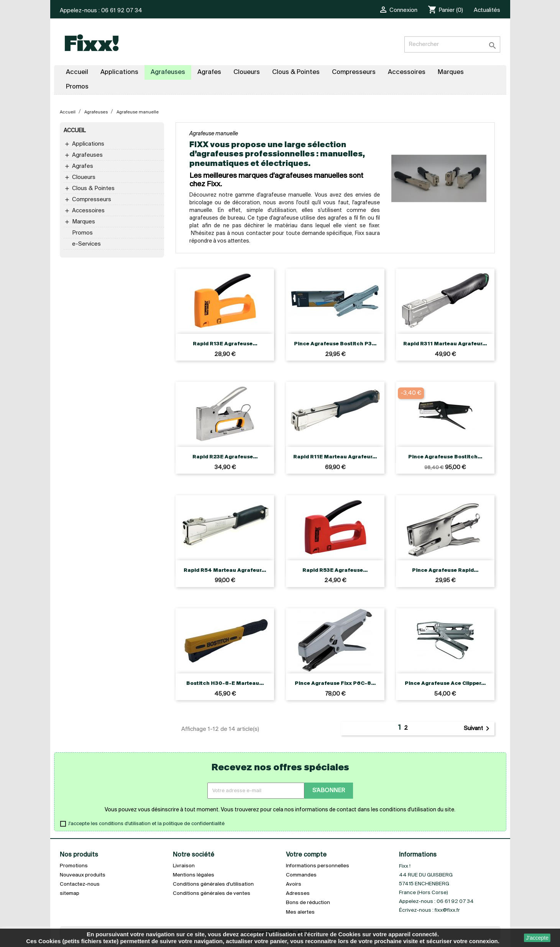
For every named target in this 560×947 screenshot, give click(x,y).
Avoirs (294, 884)
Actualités (487, 10)
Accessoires (88, 211)
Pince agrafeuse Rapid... (445, 570)
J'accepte (537, 938)
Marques (84, 222)
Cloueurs (84, 177)
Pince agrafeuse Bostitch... (445, 457)
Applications (88, 144)
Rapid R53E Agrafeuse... (335, 570)
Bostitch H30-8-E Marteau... (225, 684)
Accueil (75, 131)
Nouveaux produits (83, 875)
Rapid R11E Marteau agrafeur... (335, 457)
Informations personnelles (318, 866)
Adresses (298, 894)
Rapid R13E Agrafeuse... (225, 344)
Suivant (478, 729)
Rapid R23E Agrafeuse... (225, 457)
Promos (82, 233)
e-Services (86, 244)
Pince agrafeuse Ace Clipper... (445, 684)
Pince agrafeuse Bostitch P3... (335, 344)
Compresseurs (92, 200)
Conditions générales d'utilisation (213, 884)
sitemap (70, 894)
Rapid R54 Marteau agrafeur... (225, 570)
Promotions (74, 866)
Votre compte (306, 855)
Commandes (301, 875)
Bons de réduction (308, 903)
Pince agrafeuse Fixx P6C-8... (335, 684)
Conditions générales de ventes (212, 894)
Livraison (184, 866)
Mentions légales (194, 875)
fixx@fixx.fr (447, 910)
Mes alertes (300, 912)
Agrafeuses (87, 155)
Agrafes (83, 166)
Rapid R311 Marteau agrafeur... (445, 344)
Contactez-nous (80, 884)
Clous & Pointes (93, 189)
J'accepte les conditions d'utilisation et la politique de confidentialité (146, 824)
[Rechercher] (452, 44)
